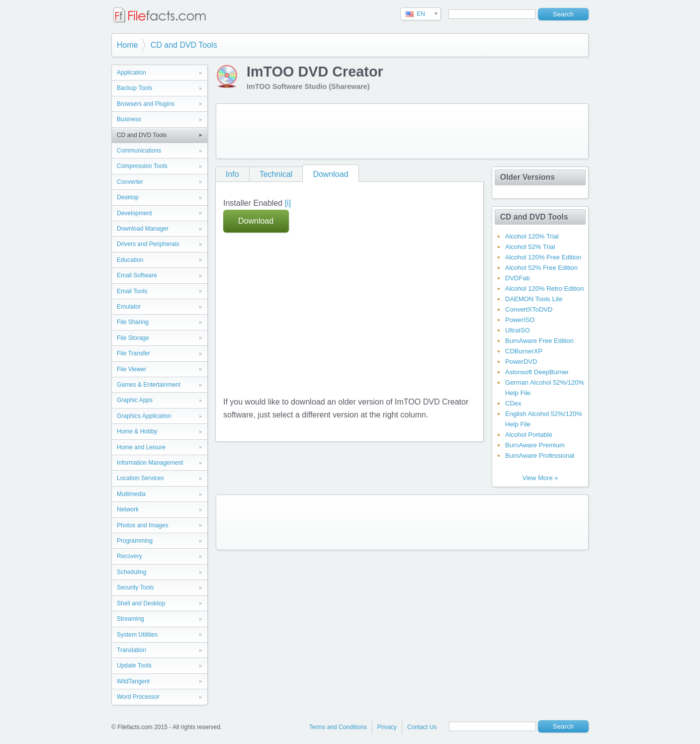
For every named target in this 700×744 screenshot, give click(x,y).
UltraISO (518, 330)
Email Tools (132, 291)
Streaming (131, 619)
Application (131, 73)
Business (129, 119)
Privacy (387, 727)
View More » (540, 478)
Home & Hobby (137, 431)
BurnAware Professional (540, 455)
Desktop (128, 197)
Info (232, 174)
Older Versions (527, 177)
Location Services (140, 478)
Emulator (129, 307)
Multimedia (131, 494)
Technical (276, 174)
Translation (131, 650)
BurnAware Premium (535, 445)
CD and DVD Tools (184, 45)
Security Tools (135, 587)
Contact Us (422, 727)
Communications (139, 151)
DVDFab (518, 278)
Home (128, 45)
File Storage (133, 338)
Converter (130, 182)
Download (330, 174)
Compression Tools (142, 166)
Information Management (150, 463)
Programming (135, 541)
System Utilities (137, 635)
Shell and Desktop (141, 603)
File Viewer (131, 369)
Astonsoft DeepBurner (537, 372)
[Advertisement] (402, 131)
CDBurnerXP (524, 351)
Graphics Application (144, 416)
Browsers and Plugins (146, 104)
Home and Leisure (141, 447)
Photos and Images (142, 525)
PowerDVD (521, 362)
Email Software (137, 275)
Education (130, 260)
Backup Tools (134, 88)
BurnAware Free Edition (539, 341)
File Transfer (133, 353)
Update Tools (134, 665)
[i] (288, 203)
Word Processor (138, 697)
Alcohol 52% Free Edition (541, 268)
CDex (513, 403)
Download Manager (143, 229)
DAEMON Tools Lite (534, 299)
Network (128, 509)
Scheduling (131, 572)
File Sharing (133, 322)
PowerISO (520, 320)
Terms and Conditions (338, 727)
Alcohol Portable (529, 435)
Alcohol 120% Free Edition (543, 257)
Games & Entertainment (149, 385)
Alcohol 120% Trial (532, 236)
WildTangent (133, 681)
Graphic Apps (135, 400)
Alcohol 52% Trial (530, 247)
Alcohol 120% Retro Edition (544, 289)
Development (134, 213)
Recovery (130, 556)
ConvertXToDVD (529, 309)
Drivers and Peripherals (148, 244)
